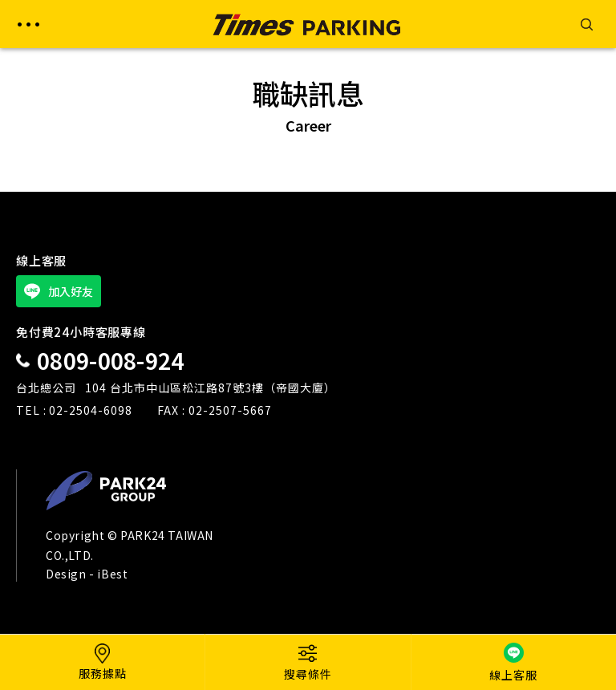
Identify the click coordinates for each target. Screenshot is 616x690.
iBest (112, 574)
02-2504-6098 (91, 410)
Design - (71, 574)
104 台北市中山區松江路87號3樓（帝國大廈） (211, 388)
